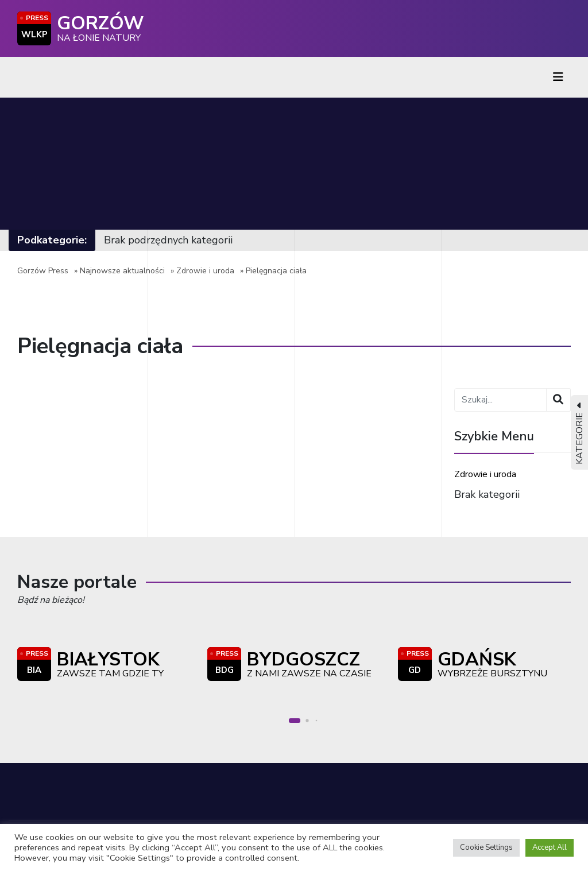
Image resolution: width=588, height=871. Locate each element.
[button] (295, 721)
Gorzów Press (43, 271)
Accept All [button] (550, 847)
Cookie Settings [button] (486, 847)
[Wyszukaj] (558, 400)
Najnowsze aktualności (122, 271)
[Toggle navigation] (558, 77)
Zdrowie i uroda (205, 271)
